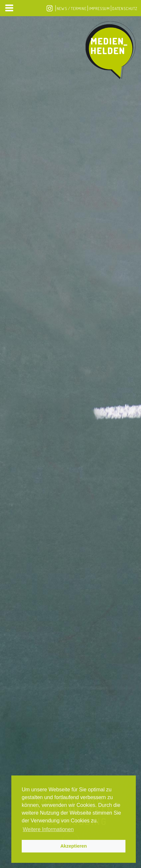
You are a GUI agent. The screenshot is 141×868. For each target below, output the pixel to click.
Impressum (99, 8)
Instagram (50, 8)
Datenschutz (125, 8)
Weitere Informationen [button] (48, 829)
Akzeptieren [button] (74, 846)
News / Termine (72, 8)
